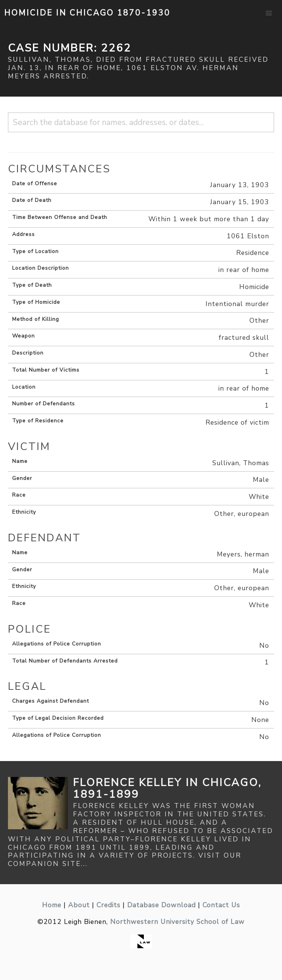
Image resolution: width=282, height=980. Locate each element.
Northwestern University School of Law (177, 922)
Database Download (161, 905)
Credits (108, 905)
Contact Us (221, 905)
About (79, 905)
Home (52, 905)
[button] (269, 13)
